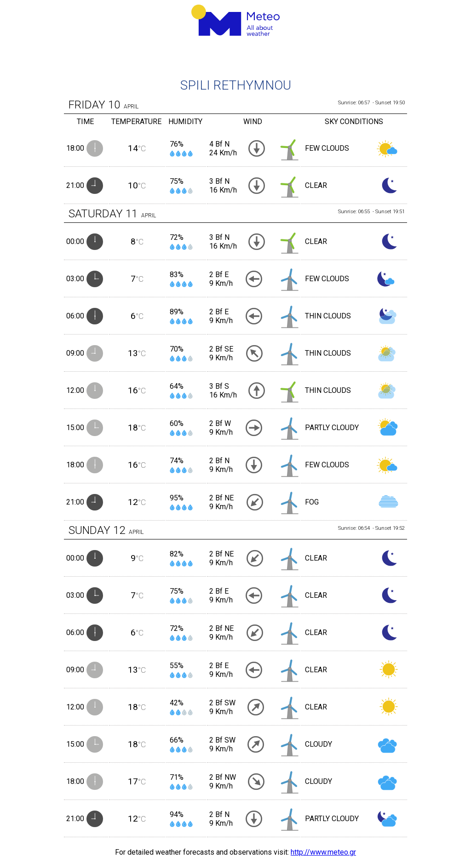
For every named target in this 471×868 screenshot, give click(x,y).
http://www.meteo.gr (323, 852)
